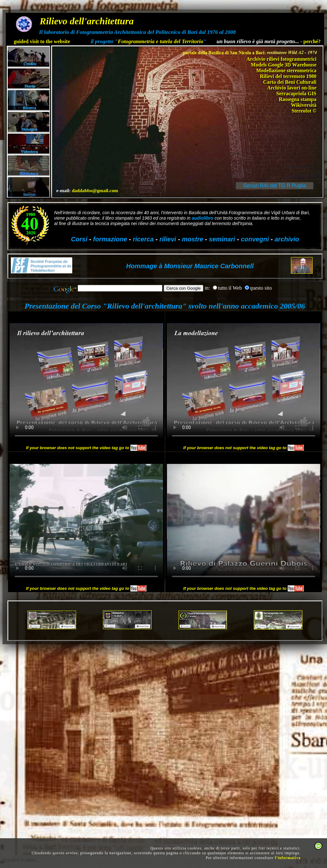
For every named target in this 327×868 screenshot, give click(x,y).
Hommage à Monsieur (160, 266)
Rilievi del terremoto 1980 (288, 76)
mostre (193, 239)
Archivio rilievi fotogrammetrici (281, 59)
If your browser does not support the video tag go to (86, 448)
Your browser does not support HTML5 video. (86, 380)
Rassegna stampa (298, 99)
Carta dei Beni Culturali (290, 82)
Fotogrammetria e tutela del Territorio (160, 41)
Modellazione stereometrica (286, 70)
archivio (287, 239)
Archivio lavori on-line (292, 88)
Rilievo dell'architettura (87, 21)
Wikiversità (304, 105)
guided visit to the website (42, 41)
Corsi (79, 239)
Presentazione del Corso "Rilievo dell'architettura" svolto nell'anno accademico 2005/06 (165, 306)
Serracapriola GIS (296, 94)
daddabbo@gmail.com (95, 191)
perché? (312, 41)
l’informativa (288, 858)
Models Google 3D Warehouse (284, 65)
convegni (255, 239)
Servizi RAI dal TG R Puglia (275, 186)
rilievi (168, 239)
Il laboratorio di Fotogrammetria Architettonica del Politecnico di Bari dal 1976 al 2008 (137, 32)
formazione (110, 239)
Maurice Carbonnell (223, 266)
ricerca (143, 239)
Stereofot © (304, 111)
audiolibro (203, 218)
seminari (222, 239)
